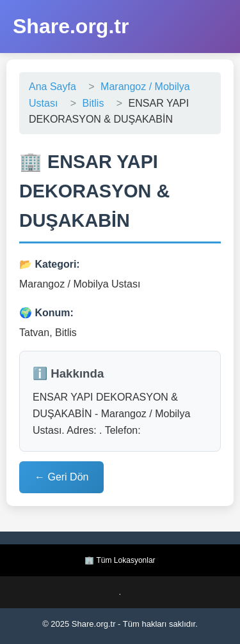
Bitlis (93, 103)
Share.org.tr (71, 26)
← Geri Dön (61, 477)
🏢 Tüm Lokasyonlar (120, 560)
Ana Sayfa (52, 87)
